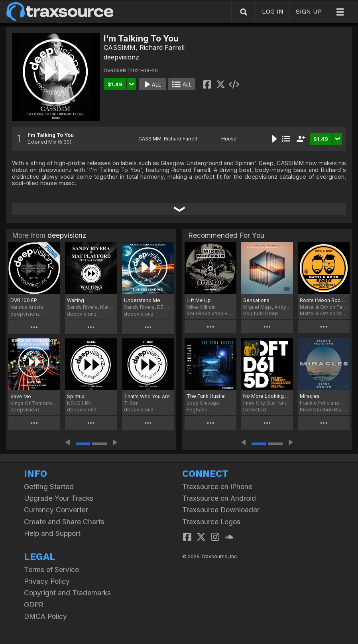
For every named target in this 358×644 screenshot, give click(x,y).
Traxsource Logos (211, 522)
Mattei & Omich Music (324, 313)
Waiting (76, 300)
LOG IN (273, 11)
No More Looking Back (267, 396)
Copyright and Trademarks (67, 593)
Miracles (310, 396)
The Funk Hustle (206, 396)
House (229, 139)
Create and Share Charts (64, 522)
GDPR (34, 605)
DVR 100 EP (24, 300)
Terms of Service (51, 570)
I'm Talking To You (51, 135)
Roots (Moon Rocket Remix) (324, 300)
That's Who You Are (147, 396)
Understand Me (142, 300)
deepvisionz (121, 57)
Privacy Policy (47, 581)
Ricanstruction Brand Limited (324, 410)
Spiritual (76, 396)
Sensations (256, 300)
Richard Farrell (162, 47)
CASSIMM (120, 47)
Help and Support (52, 533)
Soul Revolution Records (210, 313)
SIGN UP (309, 11)
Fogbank (197, 410)
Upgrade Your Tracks (59, 498)
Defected (255, 410)
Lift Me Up (199, 300)
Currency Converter (56, 510)
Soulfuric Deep (261, 313)
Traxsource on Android (219, 498)
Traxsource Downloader (221, 510)
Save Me (21, 396)
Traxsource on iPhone (217, 487)
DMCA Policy (45, 616)
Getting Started (49, 487)
